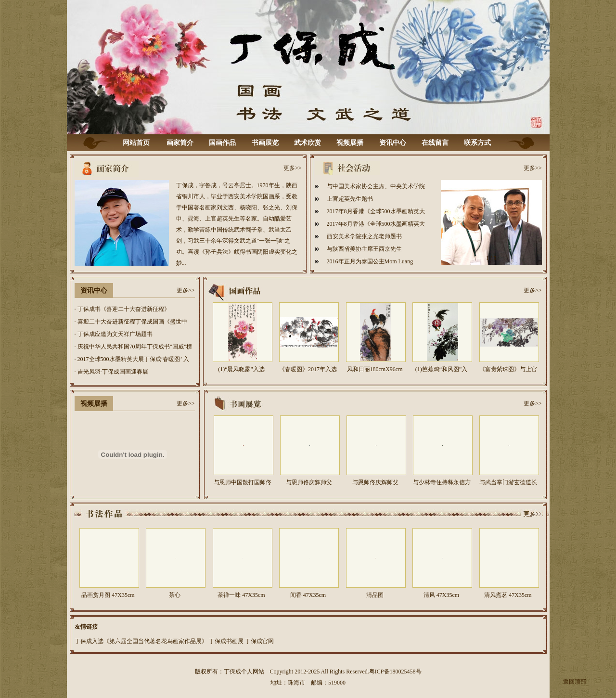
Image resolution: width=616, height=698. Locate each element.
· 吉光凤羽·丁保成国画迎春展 (111, 372)
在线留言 (435, 143)
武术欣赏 (308, 143)
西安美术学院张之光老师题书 (364, 236)
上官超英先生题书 (350, 199)
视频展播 (350, 143)
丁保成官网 (259, 641)
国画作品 (222, 143)
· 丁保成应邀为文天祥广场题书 (114, 334)
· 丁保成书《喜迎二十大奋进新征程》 (122, 309)
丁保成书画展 (226, 641)
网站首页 (136, 143)
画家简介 (180, 143)
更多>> (293, 168)
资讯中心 (393, 143)
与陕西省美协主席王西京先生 (364, 249)
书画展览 (265, 143)
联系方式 (477, 143)
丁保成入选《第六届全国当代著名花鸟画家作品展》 (141, 641)
